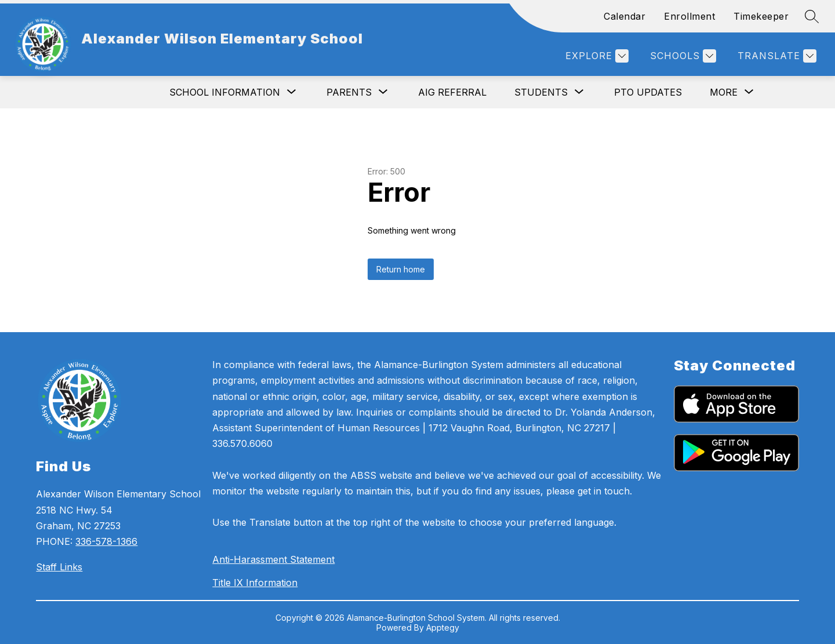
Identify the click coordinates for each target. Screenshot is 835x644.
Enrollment (689, 16)
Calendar (625, 16)
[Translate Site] (776, 56)
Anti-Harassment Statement (273, 559)
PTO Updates (648, 92)
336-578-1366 (106, 541)
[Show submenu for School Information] (225, 92)
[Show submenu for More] (724, 92)
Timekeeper (761, 16)
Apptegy (443, 627)
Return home (401, 269)
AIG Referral (452, 92)
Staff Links (59, 567)
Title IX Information (255, 583)
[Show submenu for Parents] (349, 92)
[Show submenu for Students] (541, 92)
